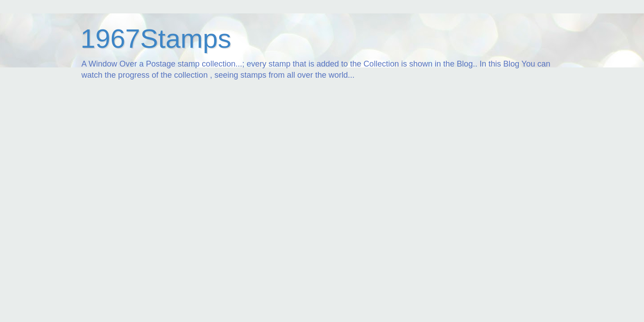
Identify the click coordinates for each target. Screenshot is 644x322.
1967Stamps (156, 39)
